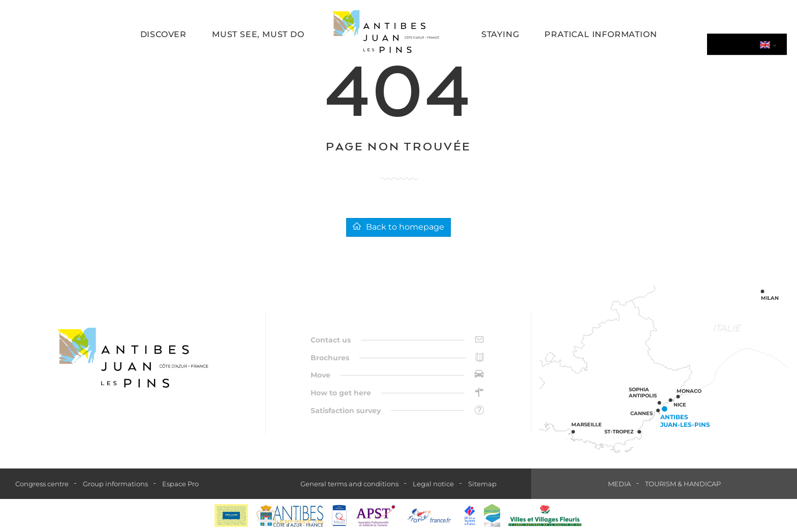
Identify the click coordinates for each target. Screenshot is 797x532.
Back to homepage (398, 227)
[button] (163, 35)
